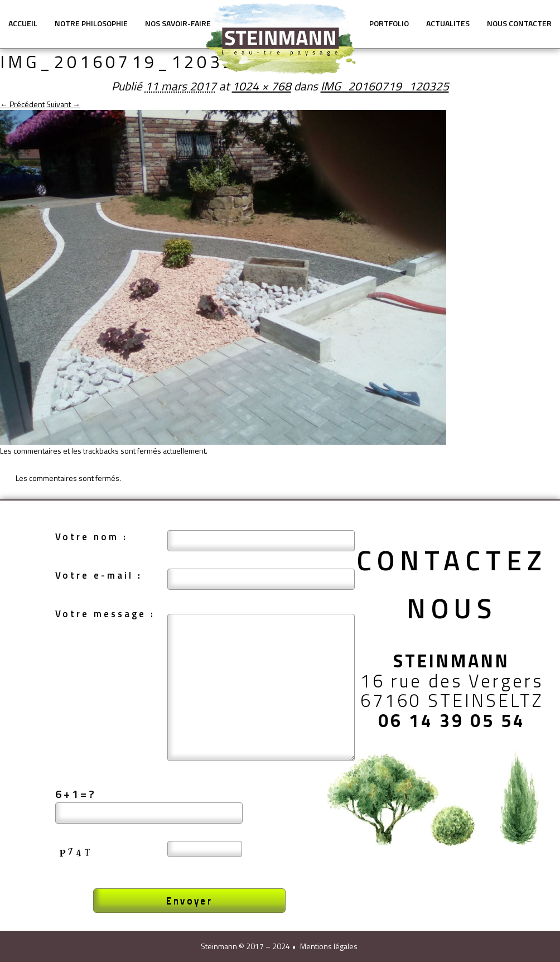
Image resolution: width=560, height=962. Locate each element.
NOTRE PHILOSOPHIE (91, 23)
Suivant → (63, 104)
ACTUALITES (448, 23)
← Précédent (22, 104)
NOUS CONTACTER (519, 23)
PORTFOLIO (389, 23)
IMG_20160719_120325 (385, 86)
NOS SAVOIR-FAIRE (178, 23)
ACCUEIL (23, 23)
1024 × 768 (262, 86)
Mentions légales (329, 946)
